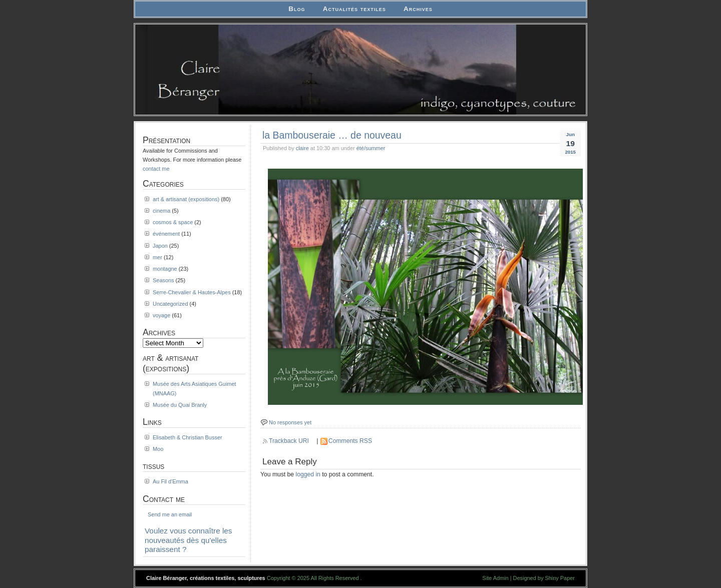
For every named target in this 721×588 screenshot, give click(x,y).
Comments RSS (350, 441)
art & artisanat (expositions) (186, 199)
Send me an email (170, 514)
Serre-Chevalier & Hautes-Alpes (192, 292)
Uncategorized (170, 304)
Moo (158, 449)
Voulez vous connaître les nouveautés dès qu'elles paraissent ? (189, 540)
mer (157, 257)
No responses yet (290, 422)
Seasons (163, 280)
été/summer (371, 148)
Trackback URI (289, 441)
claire (302, 148)
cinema (161, 211)
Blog (297, 9)
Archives (418, 9)
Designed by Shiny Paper (544, 578)
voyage (161, 315)
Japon (160, 246)
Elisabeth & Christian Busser (188, 437)
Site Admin (495, 578)
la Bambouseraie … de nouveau (332, 135)
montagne (165, 269)
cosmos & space (173, 222)
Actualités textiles (354, 9)
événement (166, 234)
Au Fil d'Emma (170, 481)
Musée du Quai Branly (180, 405)
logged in (308, 474)
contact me (156, 169)
